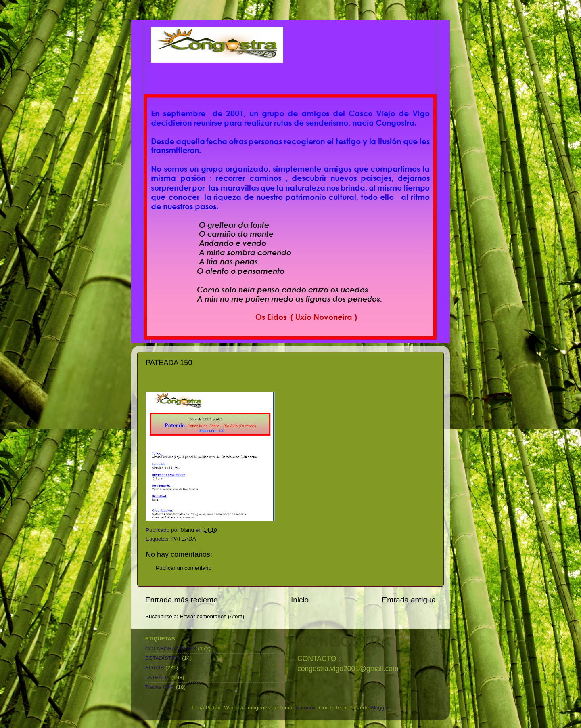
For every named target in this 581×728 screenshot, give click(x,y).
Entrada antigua (409, 600)
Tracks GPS (160, 687)
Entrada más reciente (182, 600)
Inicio (300, 600)
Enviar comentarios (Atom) (212, 616)
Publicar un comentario (184, 568)
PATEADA (184, 539)
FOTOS (155, 668)
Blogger (380, 708)
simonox (305, 708)
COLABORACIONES (171, 649)
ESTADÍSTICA (163, 658)
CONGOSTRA (343, 641)
